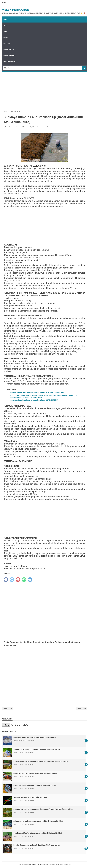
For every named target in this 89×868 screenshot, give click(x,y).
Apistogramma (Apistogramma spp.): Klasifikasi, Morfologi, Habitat (38, 821)
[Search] (42, 68)
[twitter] (12, 580)
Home (5, 19)
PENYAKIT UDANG (9, 56)
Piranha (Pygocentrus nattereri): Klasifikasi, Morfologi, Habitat (37, 845)
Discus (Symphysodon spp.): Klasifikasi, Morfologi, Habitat (35, 785)
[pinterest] (18, 580)
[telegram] (30, 580)
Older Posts (82, 708)
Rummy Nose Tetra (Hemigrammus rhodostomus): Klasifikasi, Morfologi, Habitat (43, 809)
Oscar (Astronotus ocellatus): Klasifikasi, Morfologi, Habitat (35, 773)
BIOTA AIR (7, 44)
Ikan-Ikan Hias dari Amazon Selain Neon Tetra (30, 797)
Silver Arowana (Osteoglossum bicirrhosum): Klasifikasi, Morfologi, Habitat (41, 761)
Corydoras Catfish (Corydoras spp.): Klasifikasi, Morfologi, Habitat (38, 833)
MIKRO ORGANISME (10, 62)
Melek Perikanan (15, 10)
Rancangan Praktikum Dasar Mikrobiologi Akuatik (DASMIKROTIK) (34, 400)
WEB (5, 26)
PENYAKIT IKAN (9, 50)
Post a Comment (42, 127)
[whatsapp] (24, 580)
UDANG (6, 38)
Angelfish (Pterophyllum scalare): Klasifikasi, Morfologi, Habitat (37, 749)
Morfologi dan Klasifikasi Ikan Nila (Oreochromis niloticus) (35, 737)
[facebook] (6, 580)
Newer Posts (8, 708)
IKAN (5, 32)
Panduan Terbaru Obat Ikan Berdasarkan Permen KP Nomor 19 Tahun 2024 (37, 393)
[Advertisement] (44, 89)
